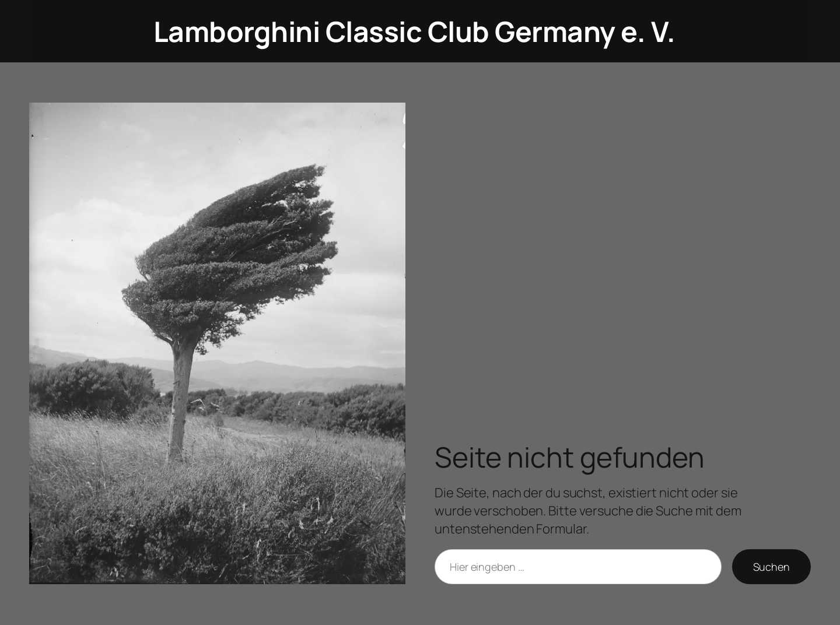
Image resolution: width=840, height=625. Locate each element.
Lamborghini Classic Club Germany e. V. (414, 31)
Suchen (771, 567)
